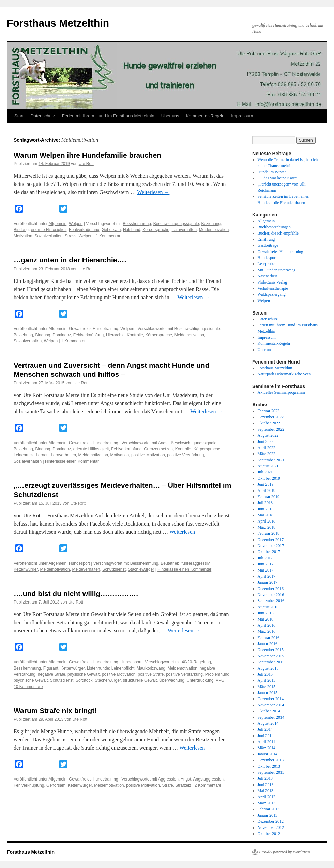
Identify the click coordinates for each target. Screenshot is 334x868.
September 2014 (271, 717)
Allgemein (58, 224)
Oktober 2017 (269, 552)
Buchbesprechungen (274, 227)
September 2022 (271, 429)
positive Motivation (148, 455)
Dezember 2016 (271, 589)
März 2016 (267, 631)
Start (19, 116)
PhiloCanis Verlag (272, 282)
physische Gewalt (83, 674)
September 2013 (271, 772)
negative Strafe (52, 674)
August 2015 (268, 668)
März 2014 (267, 748)
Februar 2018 (269, 533)
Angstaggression (208, 779)
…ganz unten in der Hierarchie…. (70, 260)
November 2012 (271, 827)
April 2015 (267, 680)
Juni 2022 (266, 441)
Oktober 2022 (269, 423)
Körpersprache (156, 230)
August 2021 (268, 466)
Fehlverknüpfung (84, 230)
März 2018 (267, 527)
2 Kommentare (208, 785)
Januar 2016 (268, 644)
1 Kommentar (108, 236)
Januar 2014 (268, 754)
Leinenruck (24, 455)
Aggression (168, 779)
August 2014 (268, 723)
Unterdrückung (200, 680)
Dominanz (62, 335)
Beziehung (211, 224)
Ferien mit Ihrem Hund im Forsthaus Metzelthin (108, 116)
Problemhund (217, 674)
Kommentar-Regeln (205, 116)
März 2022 (267, 454)
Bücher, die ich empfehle (278, 233)
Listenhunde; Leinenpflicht (111, 668)
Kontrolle (135, 335)
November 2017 (271, 546)
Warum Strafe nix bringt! (55, 711)
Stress (71, 236)
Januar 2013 (268, 815)
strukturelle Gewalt (140, 680)
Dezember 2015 (271, 650)
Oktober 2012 (269, 834)
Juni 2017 (266, 564)
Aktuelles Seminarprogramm (281, 392)
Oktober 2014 (269, 711)
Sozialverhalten (48, 236)
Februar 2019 (269, 497)
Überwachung (172, 680)
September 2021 (271, 460)
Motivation (23, 236)
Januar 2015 (268, 693)
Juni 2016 (266, 613)
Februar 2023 (269, 411)
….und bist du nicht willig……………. (76, 593)
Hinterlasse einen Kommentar (72, 461)
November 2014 (271, 705)
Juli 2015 (265, 674)
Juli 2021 (265, 472)
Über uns (170, 116)
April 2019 (267, 491)
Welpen (76, 224)
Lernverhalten (184, 230)
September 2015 (271, 662)
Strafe (168, 785)
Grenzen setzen (158, 449)
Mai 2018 (265, 515)
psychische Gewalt (31, 680)
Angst (163, 443)
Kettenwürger (26, 569)
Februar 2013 (269, 809)
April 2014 (267, 742)
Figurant (51, 668)
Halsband (132, 230)
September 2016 (271, 601)
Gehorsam (111, 230)
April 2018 (267, 521)
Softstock (84, 680)
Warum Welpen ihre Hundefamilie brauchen (87, 155)
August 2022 (268, 435)
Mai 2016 (265, 619)
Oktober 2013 (269, 766)
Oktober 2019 (269, 478)
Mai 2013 (265, 791)
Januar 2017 (268, 582)
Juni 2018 (266, 509)
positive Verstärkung (185, 455)
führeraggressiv (196, 563)
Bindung (21, 230)
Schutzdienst (114, 569)
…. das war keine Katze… (279, 178)
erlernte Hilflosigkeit (49, 230)
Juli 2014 (265, 729)
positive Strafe (151, 674)
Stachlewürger (141, 569)
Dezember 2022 (271, 417)
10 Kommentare (28, 687)
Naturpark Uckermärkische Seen (284, 374)
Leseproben (267, 264)
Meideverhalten (86, 569)
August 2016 (268, 607)
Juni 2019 (266, 484)
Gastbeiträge (268, 245)
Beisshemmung (137, 224)
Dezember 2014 (271, 699)
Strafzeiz (183, 785)
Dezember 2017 (271, 540)
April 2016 (267, 625)
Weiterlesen (153, 192)
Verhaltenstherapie (273, 288)
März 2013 (267, 803)
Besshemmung (27, 668)
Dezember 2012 (271, 821)
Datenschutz (43, 116)
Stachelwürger (108, 680)
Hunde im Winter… (274, 172)
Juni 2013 (266, 785)
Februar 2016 (269, 638)
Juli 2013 (265, 778)
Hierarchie (115, 335)
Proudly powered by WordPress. (285, 852)
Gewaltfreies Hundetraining (94, 329)
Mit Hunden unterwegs (277, 270)
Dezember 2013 (271, 760)
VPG (220, 680)
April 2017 (267, 576)
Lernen (42, 455)
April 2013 (267, 797)
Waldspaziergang (272, 294)
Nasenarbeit (267, 276)
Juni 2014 (266, 736)
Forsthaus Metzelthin (58, 23)
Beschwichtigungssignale (176, 224)
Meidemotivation (214, 230)
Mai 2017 (265, 570)
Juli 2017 (265, 558)
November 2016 (271, 595)
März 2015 (267, 687)
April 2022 (267, 448)
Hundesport (79, 563)
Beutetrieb (170, 563)
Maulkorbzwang (151, 668)
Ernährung (266, 239)
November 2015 (271, 656)
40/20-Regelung (196, 662)
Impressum (242, 116)
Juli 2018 (265, 503)
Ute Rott (86, 164)
